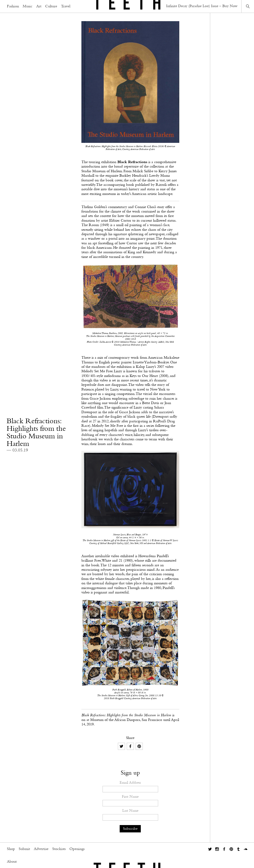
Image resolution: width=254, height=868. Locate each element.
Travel (66, 6)
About (12, 862)
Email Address (130, 783)
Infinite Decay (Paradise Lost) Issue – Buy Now (202, 6)
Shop (11, 849)
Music (28, 6)
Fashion (13, 6)
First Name (130, 797)
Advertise (41, 849)
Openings (77, 849)
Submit (24, 849)
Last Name (130, 811)
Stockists (59, 849)
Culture (51, 6)
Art (39, 6)
